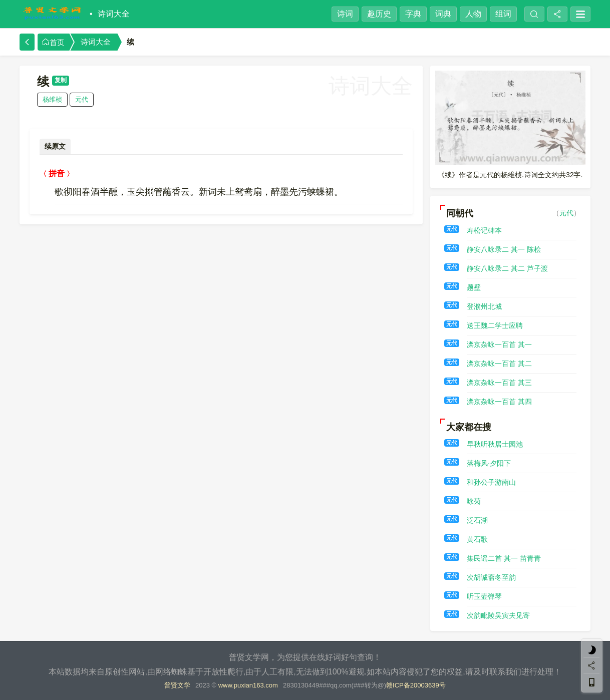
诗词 (345, 14)
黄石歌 (477, 539)
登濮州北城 (484, 306)
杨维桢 (52, 99)
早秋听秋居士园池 (495, 444)
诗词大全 (114, 14)
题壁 (474, 287)
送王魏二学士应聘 (495, 325)
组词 (503, 14)
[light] (592, 650)
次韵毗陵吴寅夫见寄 (498, 615)
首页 (53, 42)
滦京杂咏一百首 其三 (499, 383)
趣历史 (379, 14)
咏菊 (474, 501)
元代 (82, 99)
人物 (473, 14)
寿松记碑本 (484, 230)
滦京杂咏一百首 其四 (499, 402)
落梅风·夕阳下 (489, 463)
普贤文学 (177, 685)
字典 (413, 14)
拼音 (57, 173)
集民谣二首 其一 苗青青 (504, 558)
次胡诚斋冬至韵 (491, 577)
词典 (443, 14)
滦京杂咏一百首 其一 (499, 344)
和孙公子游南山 (491, 482)
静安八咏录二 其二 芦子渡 (507, 268)
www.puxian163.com (248, 685)
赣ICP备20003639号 (416, 685)
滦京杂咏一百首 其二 (499, 364)
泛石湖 (477, 520)
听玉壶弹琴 (484, 596)
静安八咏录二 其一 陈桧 (504, 249)
